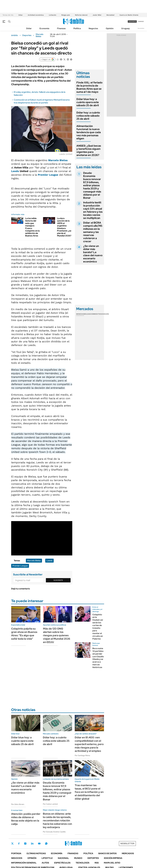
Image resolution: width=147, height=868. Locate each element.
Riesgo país (66, 15)
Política (77, 28)
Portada (16, 853)
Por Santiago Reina (82, 755)
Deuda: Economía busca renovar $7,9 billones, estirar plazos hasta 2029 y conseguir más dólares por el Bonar (92, 185)
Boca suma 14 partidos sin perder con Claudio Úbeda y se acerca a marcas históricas (98, 658)
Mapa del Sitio (112, 863)
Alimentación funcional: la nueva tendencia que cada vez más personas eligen (89, 132)
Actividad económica (36, 15)
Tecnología (83, 863)
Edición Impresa (113, 858)
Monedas (80, 314)
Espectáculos (62, 863)
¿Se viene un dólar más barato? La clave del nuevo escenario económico (93, 254)
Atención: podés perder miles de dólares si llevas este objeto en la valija (26, 819)
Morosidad (110, 15)
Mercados (128, 853)
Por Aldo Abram (18, 804)
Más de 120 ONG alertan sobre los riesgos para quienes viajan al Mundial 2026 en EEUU (57, 635)
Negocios (93, 28)
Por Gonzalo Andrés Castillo (54, 832)
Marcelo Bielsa (40, 35)
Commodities (96, 314)
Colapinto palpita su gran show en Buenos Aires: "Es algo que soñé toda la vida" (24, 634)
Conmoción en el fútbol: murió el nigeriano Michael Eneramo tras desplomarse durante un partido (42, 101)
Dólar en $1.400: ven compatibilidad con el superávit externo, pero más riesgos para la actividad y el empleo (89, 744)
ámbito (15, 35)
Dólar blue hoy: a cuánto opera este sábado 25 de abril (88, 102)
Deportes (27, 35)
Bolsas (87, 314)
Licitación (53, 15)
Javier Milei (97, 15)
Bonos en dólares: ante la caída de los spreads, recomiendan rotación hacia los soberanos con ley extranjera (57, 820)
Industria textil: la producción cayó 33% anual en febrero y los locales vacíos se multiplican (93, 210)
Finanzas (61, 28)
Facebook (19, 844)
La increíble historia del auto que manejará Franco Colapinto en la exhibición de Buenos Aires (32, 227)
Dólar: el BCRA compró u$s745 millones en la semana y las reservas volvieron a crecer (93, 232)
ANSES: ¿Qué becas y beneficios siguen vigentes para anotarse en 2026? (89, 150)
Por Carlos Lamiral (50, 804)
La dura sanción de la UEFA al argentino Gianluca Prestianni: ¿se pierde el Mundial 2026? (64, 227)
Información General (24, 863)
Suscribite (58, 580)
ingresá (141, 21)
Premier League (48, 175)
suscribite (132, 21)
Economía (44, 28)
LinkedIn (32, 844)
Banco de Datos (107, 853)
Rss (97, 863)
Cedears (105, 314)
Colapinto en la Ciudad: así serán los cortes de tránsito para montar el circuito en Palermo (98, 627)
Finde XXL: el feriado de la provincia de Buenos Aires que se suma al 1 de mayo (89, 87)
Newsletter (141, 28)
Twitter (12, 844)
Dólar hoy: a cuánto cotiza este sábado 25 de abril (88, 116)
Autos (45, 863)
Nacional (63, 858)
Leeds (15, 171)
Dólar (21, 15)
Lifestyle (47, 858)
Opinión (110, 28)
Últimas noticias (36, 853)
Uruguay (125, 28)
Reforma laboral (81, 15)
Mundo (78, 858)
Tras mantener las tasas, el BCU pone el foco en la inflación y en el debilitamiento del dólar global (89, 792)
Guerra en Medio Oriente (129, 15)
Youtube (39, 844)
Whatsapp (46, 844)
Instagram (25, 844)
